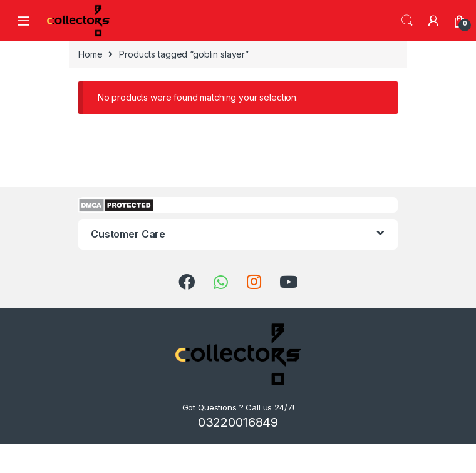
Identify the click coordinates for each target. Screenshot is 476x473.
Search (407, 21)
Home (90, 54)
